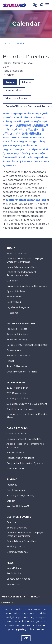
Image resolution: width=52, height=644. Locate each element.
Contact (7, 603)
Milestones (12, 313)
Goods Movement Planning (22, 372)
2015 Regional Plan (17, 399)
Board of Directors (17, 254)
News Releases (15, 568)
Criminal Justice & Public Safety (24, 439)
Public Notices (14, 573)
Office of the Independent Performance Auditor (21, 274)
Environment (14, 350)
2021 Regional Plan (17, 393)
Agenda (10, 82)
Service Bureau (15, 469)
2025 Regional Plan (17, 388)
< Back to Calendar (13, 44)
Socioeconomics (15, 453)
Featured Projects (17, 329)
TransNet (12, 485)
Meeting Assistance (17, 552)
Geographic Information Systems (25, 463)
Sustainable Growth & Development (27, 404)
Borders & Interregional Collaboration (28, 345)
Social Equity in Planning (20, 409)
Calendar (12, 522)
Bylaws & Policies (16, 291)
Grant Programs (16, 490)
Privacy (35, 597)
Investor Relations (17, 506)
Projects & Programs (21, 324)
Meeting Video (14, 90)
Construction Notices (18, 579)
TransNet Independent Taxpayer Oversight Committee (25, 260)
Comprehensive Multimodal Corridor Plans (27, 416)
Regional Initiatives (17, 334)
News (10, 563)
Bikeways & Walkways (19, 356)
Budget (11, 501)
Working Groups (16, 547)
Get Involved (14, 302)
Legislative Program (18, 307)
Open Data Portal (17, 434)
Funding (12, 479)
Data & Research (17, 428)
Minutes (27, 82)
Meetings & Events (19, 517)
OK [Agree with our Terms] (26, 638)
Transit (10, 361)
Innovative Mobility (17, 340)
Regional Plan (16, 383)
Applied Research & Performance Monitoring (25, 446)
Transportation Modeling (20, 458)
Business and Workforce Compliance (27, 286)
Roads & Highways (17, 366)
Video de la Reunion (17, 98)
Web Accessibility (13, 597)
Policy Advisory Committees (22, 267)
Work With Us (14, 297)
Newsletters (13, 584)
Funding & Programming (20, 495)
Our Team (12, 281)
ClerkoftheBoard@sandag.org (26, 200)
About (11, 248)
